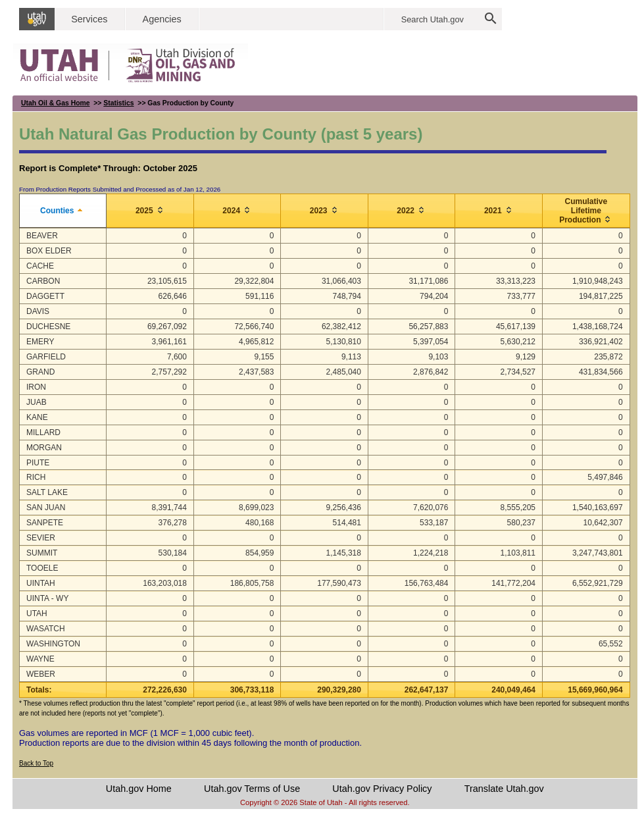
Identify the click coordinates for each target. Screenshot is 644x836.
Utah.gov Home (139, 789)
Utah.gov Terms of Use (252, 789)
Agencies (162, 19)
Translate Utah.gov (504, 789)
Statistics (118, 103)
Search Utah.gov (433, 19)
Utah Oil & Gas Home (56, 103)
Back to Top (36, 763)
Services (89, 19)
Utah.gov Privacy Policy (382, 789)
